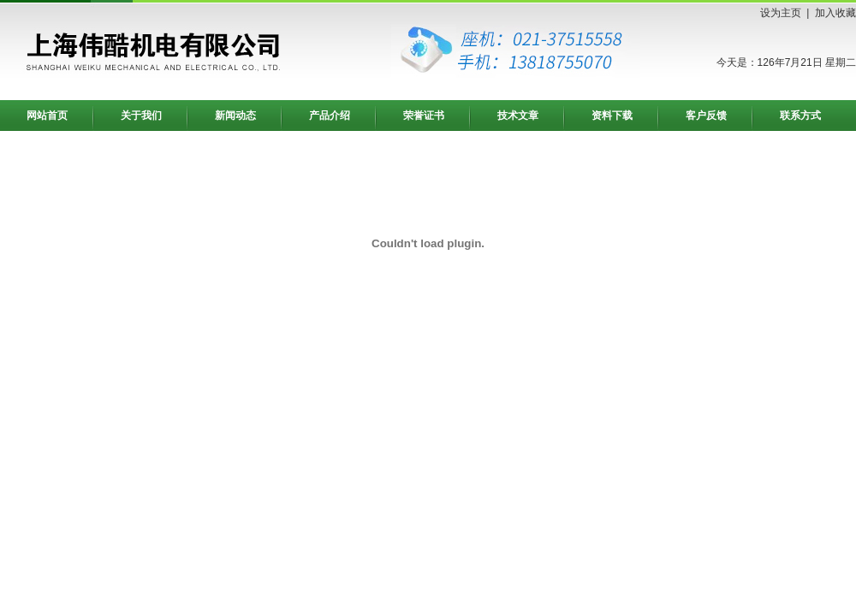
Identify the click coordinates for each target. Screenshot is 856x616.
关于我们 (141, 115)
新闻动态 (235, 115)
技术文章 (518, 115)
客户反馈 (706, 115)
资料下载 (612, 115)
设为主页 (781, 13)
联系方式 (800, 115)
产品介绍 (330, 115)
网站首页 (47, 115)
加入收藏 (835, 13)
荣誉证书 (424, 115)
